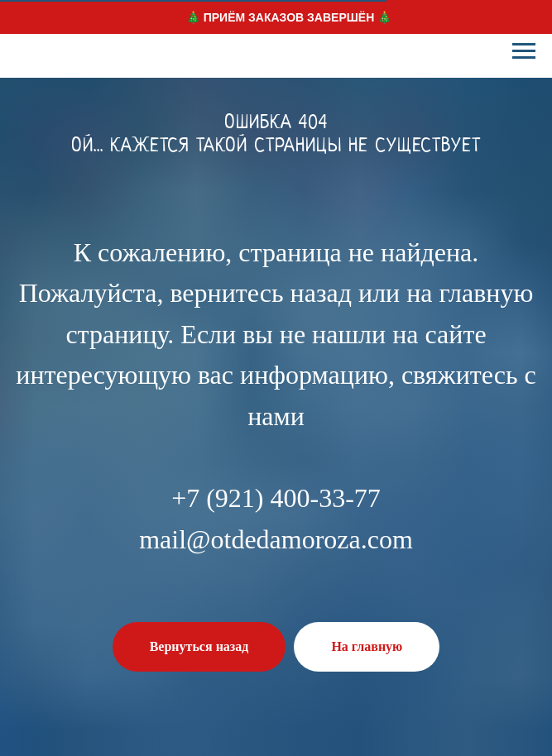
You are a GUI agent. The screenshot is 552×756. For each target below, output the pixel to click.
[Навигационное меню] (524, 51)
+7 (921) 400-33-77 (276, 498)
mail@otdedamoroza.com (276, 539)
